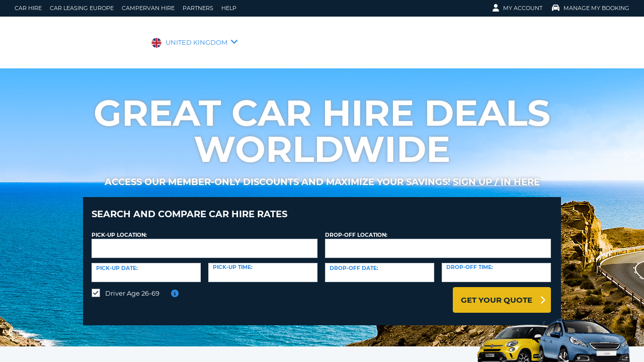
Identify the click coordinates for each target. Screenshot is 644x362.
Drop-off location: (356, 228)
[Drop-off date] (380, 265)
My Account (517, 8)
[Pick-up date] (146, 265)
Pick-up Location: (119, 228)
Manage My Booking (591, 8)
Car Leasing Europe (82, 8)
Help (229, 8)
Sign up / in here (496, 182)
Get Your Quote (497, 292)
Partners (198, 8)
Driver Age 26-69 (132, 286)
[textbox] (205, 241)
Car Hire (28, 8)
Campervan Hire (148, 8)
